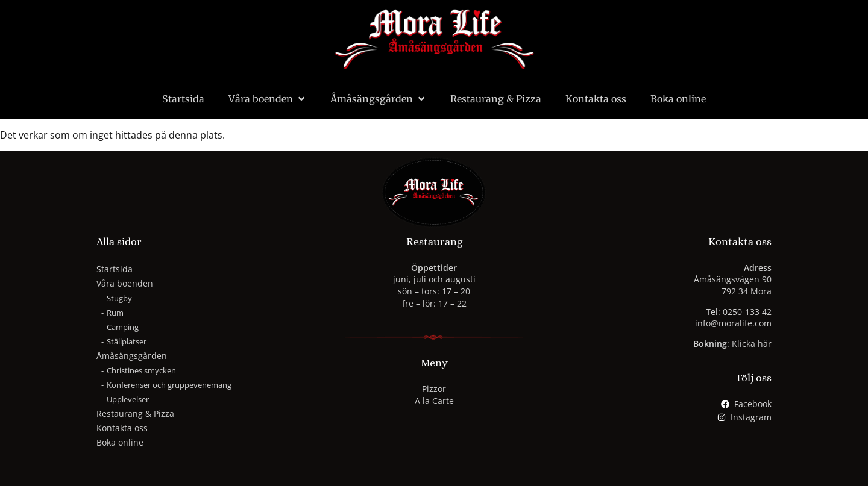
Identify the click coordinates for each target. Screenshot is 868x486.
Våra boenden (267, 99)
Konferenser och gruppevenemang (169, 385)
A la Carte (434, 401)
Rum (115, 313)
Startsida (183, 99)
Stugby (119, 298)
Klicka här (752, 344)
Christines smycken (141, 370)
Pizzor (434, 389)
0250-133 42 (747, 312)
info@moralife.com (733, 323)
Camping (123, 327)
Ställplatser (127, 341)
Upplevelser (128, 399)
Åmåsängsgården (378, 99)
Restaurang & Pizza (496, 99)
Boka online (678, 99)
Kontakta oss (596, 99)
